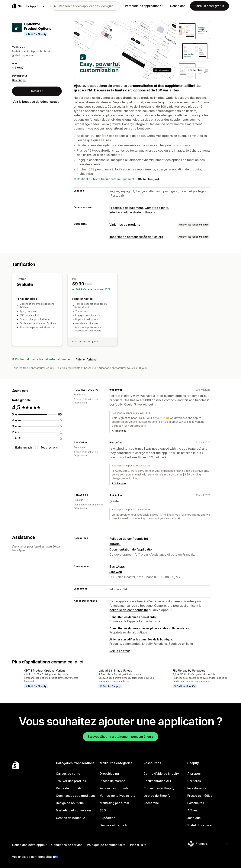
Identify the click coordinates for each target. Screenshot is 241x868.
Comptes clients (156, 208)
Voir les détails (120, 651)
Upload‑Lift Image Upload (115, 671)
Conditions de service (67, 845)
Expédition (108, 818)
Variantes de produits (125, 225)
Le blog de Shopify (157, 796)
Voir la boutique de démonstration (37, 102)
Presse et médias (200, 796)
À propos (194, 774)
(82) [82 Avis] (22, 68)
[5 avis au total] (61, 420)
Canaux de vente (68, 774)
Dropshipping (109, 774)
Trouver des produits (71, 781)
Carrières (194, 781)
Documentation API (157, 781)
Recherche (151, 803)
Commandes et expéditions (76, 796)
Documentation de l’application (131, 549)
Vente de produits (69, 788)
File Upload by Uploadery (189, 671)
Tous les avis (49, 447)
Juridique (194, 818)
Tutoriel (115, 544)
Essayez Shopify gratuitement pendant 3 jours (120, 737)
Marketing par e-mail (115, 803)
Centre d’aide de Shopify (161, 774)
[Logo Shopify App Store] (28, 6)
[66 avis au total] (60, 414)
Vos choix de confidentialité (32, 857)
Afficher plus (119, 431)
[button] (46, 679)
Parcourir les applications (145, 6)
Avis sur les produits (114, 788)
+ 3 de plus (195, 70)
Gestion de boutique (71, 818)
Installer (37, 91)
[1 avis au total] (61, 432)
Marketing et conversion (73, 810)
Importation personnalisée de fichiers (136, 237)
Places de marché (112, 781)
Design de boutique (70, 803)
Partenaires (196, 803)
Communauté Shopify (159, 788)
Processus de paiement (126, 208)
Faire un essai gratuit (209, 6)
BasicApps (19, 80)
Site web (116, 572)
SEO (103, 810)
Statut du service (199, 825)
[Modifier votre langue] (212, 844)
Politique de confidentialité (129, 539)
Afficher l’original (148, 179)
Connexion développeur (29, 845)
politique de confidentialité (129, 610)
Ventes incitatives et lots (117, 796)
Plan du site (138, 845)
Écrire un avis (24, 447)
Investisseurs (197, 788)
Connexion (178, 6)
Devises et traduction (115, 825)
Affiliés (192, 810)
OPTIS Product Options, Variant (45, 671)
